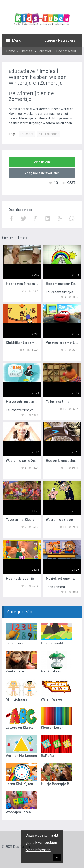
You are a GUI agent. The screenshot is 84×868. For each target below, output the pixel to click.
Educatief (44, 51)
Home (11, 51)
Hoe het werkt (66, 51)
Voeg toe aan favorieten (42, 173)
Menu (17, 40)
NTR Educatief (49, 134)
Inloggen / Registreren (59, 40)
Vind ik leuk (42, 162)
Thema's (26, 51)
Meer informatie (38, 850)
